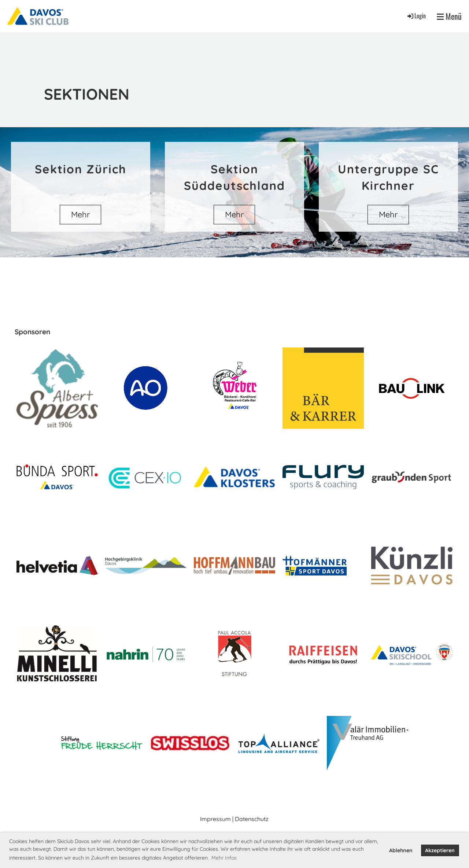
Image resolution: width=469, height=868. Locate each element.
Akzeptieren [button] (440, 850)
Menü (449, 16)
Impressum (215, 819)
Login (416, 16)
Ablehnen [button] (401, 850)
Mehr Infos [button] (224, 858)
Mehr (80, 214)
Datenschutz (252, 819)
